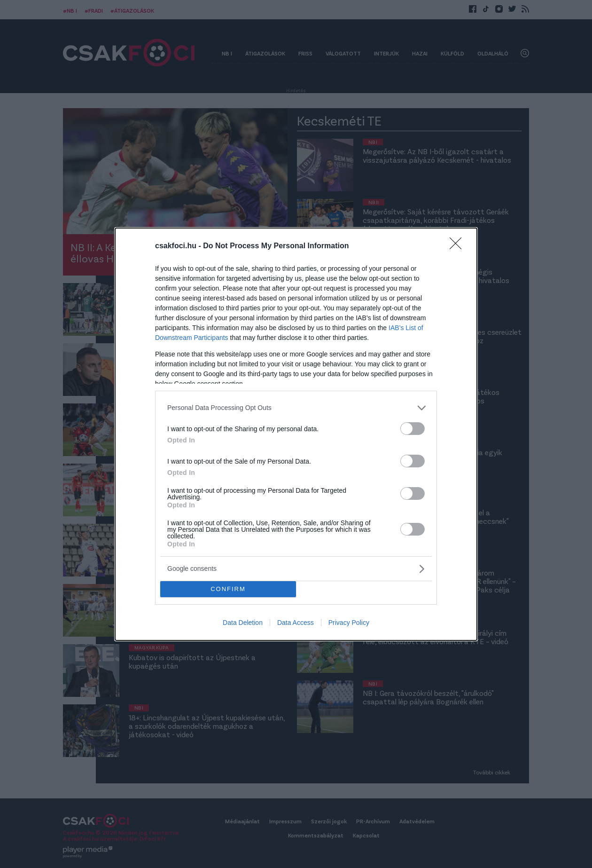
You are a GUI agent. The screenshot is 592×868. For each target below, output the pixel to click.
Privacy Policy (349, 623)
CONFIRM (228, 588)
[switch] (413, 428)
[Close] (459, 246)
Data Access (296, 623)
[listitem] (296, 407)
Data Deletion (243, 623)
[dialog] (296, 434)
